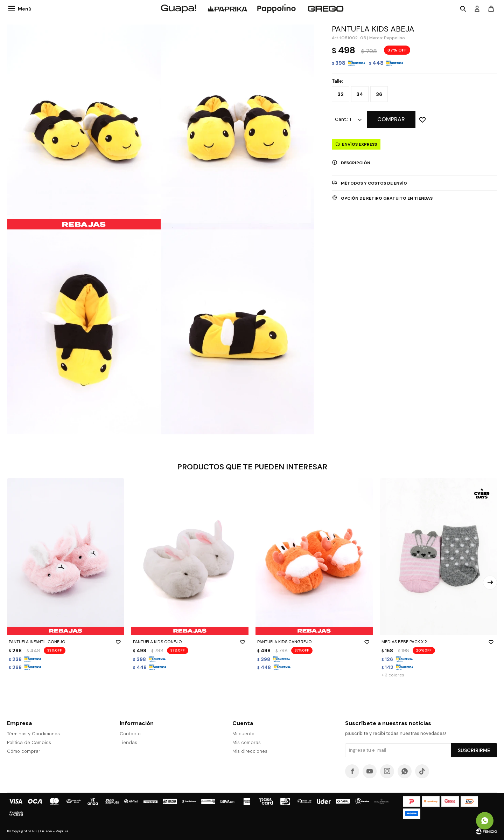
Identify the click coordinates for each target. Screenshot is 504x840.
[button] (490, 583)
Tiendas (128, 742)
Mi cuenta (243, 734)
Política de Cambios (29, 742)
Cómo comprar (24, 751)
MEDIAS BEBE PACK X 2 (438, 642)
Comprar (391, 119)
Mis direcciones (250, 751)
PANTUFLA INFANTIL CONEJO (66, 642)
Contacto (130, 734)
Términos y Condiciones (33, 734)
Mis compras (247, 742)
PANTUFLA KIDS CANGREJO (314, 642)
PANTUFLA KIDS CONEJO (190, 642)
